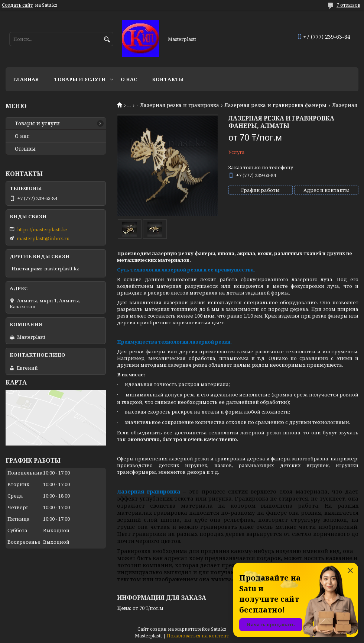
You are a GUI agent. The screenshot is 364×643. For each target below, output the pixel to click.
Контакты (168, 79)
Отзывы (25, 149)
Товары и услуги (80, 79)
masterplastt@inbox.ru (43, 238)
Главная (26, 79)
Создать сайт (17, 5)
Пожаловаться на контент (198, 636)
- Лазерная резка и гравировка (178, 105)
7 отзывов (348, 5)
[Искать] (107, 40)
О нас (129, 79)
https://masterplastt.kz (42, 229)
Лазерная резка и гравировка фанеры (275, 105)
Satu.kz (219, 629)
